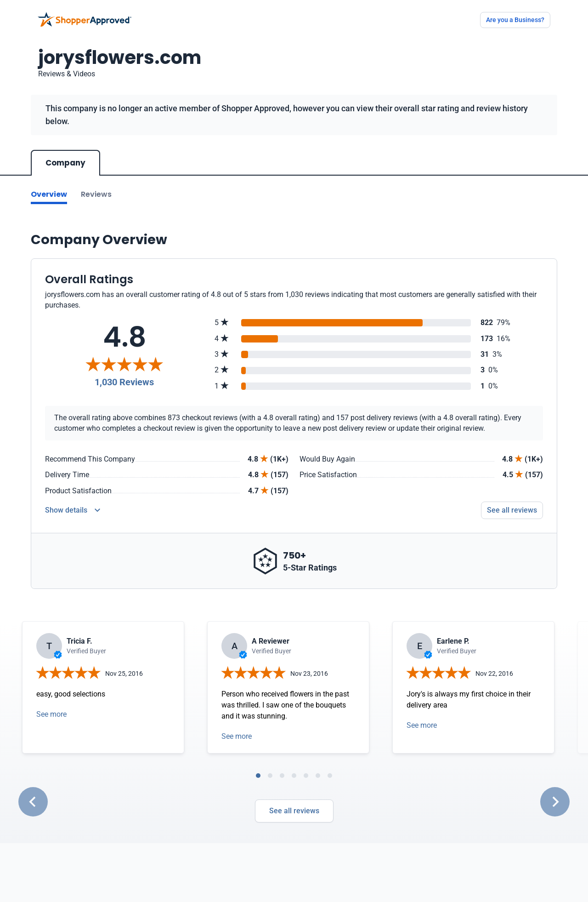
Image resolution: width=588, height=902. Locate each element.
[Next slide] (555, 802)
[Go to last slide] (33, 802)
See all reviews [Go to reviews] (512, 510)
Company (65, 163)
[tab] (258, 776)
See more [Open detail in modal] (51, 714)
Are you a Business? (515, 20)
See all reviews (294, 811)
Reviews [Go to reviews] (96, 194)
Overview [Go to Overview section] (49, 194)
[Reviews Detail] (73, 510)
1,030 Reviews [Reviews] (124, 382)
